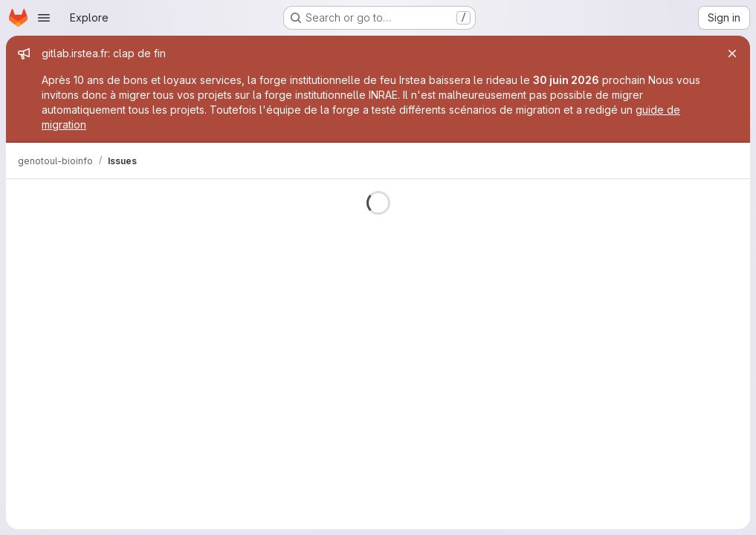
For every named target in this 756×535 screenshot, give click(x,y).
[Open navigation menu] (44, 18)
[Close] (732, 53)
